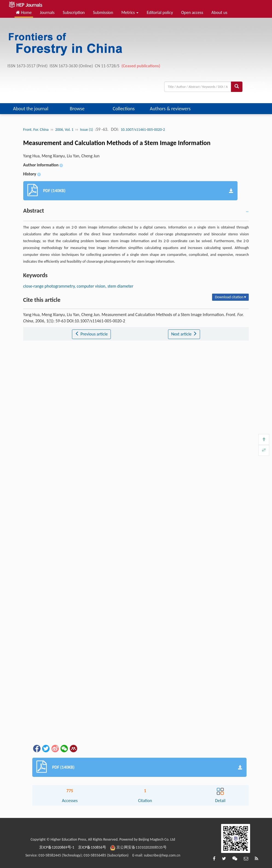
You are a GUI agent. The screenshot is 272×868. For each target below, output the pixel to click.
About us (219, 12)
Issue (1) (87, 130)
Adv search (253, 88)
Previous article (91, 334)
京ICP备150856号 (92, 847)
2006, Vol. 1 (64, 130)
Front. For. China (36, 130)
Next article (184, 334)
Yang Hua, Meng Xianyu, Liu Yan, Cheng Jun (61, 156)
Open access (192, 12)
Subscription (74, 12)
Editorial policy (160, 12)
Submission (103, 12)
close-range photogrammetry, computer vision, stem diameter (78, 286)
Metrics (130, 12)
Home (24, 12)
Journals (47, 12)
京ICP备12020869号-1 (57, 847)
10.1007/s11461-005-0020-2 (143, 130)
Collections (124, 109)
